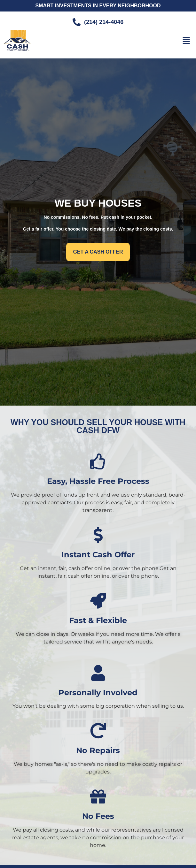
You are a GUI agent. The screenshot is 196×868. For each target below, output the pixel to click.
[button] (186, 41)
